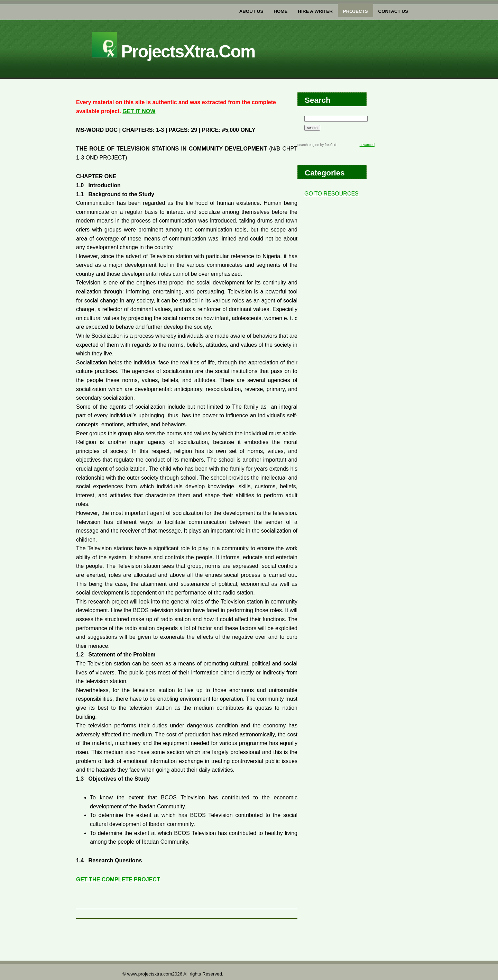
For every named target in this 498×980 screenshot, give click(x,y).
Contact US (393, 11)
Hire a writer (315, 11)
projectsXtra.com (173, 52)
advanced (367, 145)
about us (251, 11)
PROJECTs (356, 11)
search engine (308, 145)
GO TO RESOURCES (331, 194)
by (328, 145)
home (280, 11)
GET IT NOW (139, 111)
